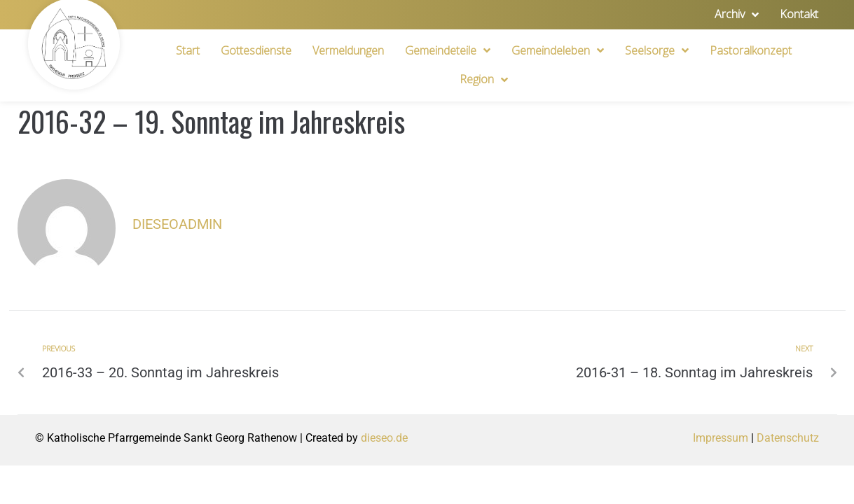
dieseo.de (384, 438)
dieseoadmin (177, 224)
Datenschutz (788, 438)
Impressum (721, 438)
